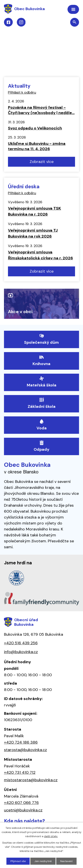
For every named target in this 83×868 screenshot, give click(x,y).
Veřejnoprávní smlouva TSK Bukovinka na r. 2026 (35, 211)
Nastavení (66, 861)
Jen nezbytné (43, 861)
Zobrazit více (42, 162)
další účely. (51, 836)
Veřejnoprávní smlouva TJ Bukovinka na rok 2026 (33, 233)
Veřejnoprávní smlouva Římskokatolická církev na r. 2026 (41, 255)
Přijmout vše (18, 861)
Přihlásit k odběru (22, 92)
